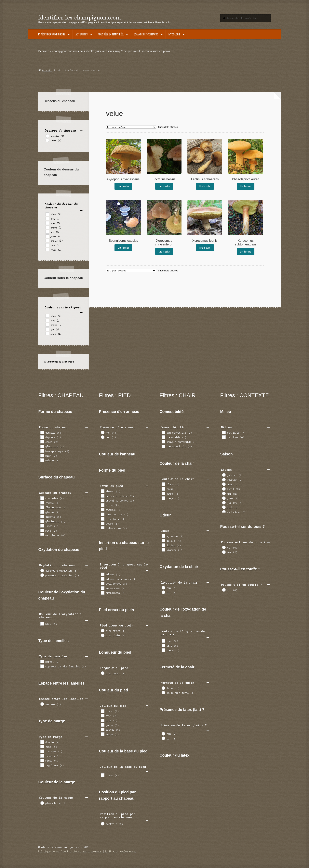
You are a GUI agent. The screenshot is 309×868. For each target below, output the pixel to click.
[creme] (47, 227)
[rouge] (47, 249)
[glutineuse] (42, 521)
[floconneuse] (42, 507)
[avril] (224, 489)
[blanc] (47, 214)
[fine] (42, 746)
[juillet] (224, 502)
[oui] (102, 437)
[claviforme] (102, 519)
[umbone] (42, 460)
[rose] (47, 245)
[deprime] (42, 437)
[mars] (224, 484)
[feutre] (42, 502)
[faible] (163, 540)
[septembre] (224, 512)
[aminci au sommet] (102, 500)
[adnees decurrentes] (102, 579)
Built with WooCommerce (120, 852)
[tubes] (47, 140)
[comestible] (163, 437)
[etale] (42, 441)
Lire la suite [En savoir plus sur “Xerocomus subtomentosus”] (246, 251)
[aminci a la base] (102, 496)
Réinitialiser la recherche (59, 362)
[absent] (102, 491)
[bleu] (47, 218)
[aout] (224, 507)
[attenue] (102, 509)
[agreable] (163, 536)
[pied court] (102, 673)
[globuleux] (42, 446)
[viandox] (163, 550)
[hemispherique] (42, 451)
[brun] (47, 223)
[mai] (224, 493)
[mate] (42, 530)
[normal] (42, 661)
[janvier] (224, 475)
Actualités (82, 34)
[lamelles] (47, 136)
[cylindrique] (102, 528)
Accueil (47, 70)
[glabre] (42, 512)
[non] (102, 432)
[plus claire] (42, 803)
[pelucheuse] (42, 535)
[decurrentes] (102, 583)
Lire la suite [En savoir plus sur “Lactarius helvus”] (164, 186)
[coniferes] (224, 432)
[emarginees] (102, 593)
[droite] (42, 742)
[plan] (42, 455)
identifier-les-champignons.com (80, 17)
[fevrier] (224, 479)
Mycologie (174, 34)
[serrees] (42, 704)
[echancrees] (102, 588)
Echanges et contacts (146, 34)
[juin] (224, 498)
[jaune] (47, 236)
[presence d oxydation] (42, 575)
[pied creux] (102, 630)
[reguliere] (42, 765)
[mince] (42, 760)
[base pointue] (102, 514)
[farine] (163, 545)
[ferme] (163, 688)
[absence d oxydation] (42, 570)
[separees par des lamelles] (42, 666)
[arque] (102, 505)
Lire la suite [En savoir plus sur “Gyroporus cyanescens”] (123, 186)
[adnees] (102, 574)
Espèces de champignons (52, 34)
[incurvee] (42, 751)
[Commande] (131, 127)
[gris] (47, 232)
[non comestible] (163, 446)
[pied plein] (102, 635)
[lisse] (42, 526)
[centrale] (102, 824)
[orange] (47, 240)
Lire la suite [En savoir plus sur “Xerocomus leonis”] (205, 248)
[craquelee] (42, 498)
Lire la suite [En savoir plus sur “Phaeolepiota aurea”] (246, 186)
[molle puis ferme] (163, 692)
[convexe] (42, 432)
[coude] (102, 523)
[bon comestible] (163, 432)
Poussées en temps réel (111, 34)
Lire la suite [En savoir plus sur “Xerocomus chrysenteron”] (164, 251)
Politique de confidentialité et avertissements (70, 852)
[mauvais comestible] (163, 441)
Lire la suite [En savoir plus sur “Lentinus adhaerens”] (205, 186)
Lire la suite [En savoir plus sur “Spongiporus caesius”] (123, 248)
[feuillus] (224, 437)
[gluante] (42, 516)
